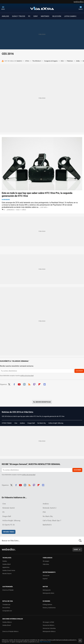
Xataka (5, 561)
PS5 (44, 512)
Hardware (6, 200)
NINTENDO (45, 16)
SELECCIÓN (57, 16)
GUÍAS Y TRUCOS (19, 16)
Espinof (45, 579)
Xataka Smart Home (9, 570)
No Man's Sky (42, 423)
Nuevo (81, 9)
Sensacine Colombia (49, 628)
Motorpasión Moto (48, 593)
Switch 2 (19, 61)
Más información (45, 642)
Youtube (19, 384)
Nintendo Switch (9, 508)
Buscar (80, 541)
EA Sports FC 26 (8, 525)
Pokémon (70, 61)
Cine (16, 423)
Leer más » (44, 207)
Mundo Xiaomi (7, 574)
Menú (3, 9)
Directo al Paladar (8, 590)
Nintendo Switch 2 (49, 508)
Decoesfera (6, 608)
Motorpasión (47, 590)
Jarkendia (11, 210)
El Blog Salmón (47, 605)
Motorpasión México (49, 631)
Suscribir (79, 371)
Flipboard (40, 384)
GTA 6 (27, 61)
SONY (36, 16)
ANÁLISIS (5, 16)
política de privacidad (27, 376)
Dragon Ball (31, 423)
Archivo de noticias (43, 402)
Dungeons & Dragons (51, 61)
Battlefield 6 (47, 525)
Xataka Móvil (6, 564)
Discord (44, 384)
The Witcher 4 (37, 61)
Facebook (14, 384)
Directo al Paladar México (10, 631)
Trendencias (6, 605)
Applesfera (6, 567)
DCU (62, 61)
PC (29, 16)
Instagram (24, 384)
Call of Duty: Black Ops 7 (52, 521)
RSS (29, 384)
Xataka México (7, 622)
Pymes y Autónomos (49, 608)
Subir (76, 550)
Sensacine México (48, 625)
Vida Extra (42, 8)
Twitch (34, 384)
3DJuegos (46, 561)
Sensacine (46, 576)
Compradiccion (7, 611)
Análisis (22, 423)
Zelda (78, 61)
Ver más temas (9, 532)
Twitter (9, 384)
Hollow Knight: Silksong (56, 423)
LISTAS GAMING (70, 16)
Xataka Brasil (7, 625)
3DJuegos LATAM (48, 622)
